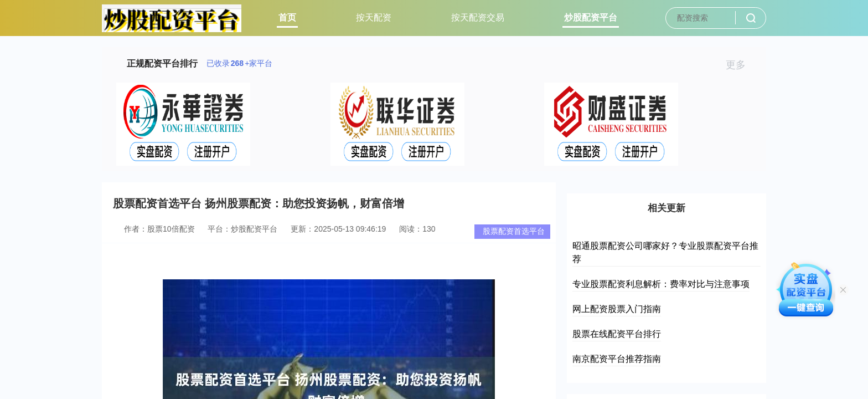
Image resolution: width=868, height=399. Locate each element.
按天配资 (374, 17)
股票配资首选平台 (514, 231)
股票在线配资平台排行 (617, 334)
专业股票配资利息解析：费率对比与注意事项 (661, 284)
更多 (740, 65)
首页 (287, 17)
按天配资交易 (478, 17)
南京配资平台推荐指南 (617, 359)
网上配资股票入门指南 (617, 309)
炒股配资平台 (591, 17)
